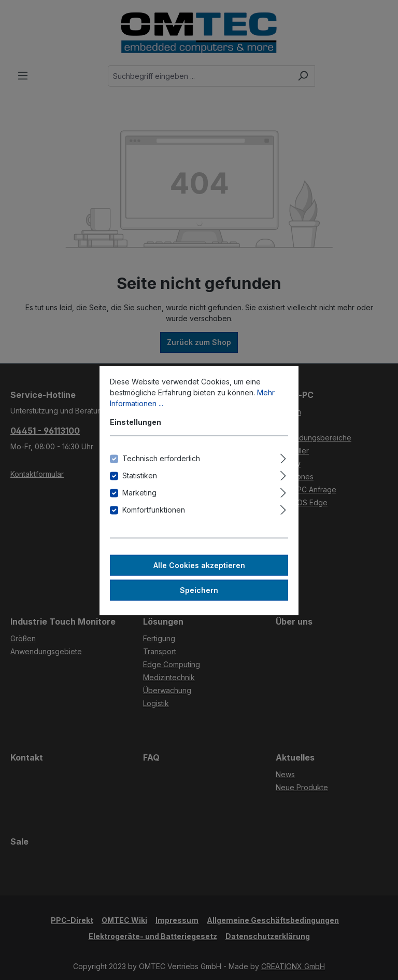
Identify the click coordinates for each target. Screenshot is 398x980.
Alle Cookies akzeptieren (199, 565)
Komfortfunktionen (154, 509)
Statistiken (140, 475)
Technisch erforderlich (161, 458)
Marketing (139, 492)
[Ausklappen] (283, 457)
